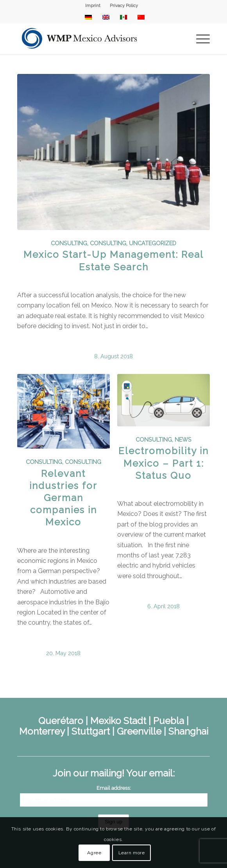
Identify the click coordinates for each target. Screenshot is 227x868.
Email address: (114, 788)
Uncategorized (153, 243)
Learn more (132, 853)
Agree (94, 853)
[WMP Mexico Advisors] (94, 39)
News (183, 439)
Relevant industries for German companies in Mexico (63, 498)
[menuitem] (93, 6)
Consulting (69, 243)
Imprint (93, 6)
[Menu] (199, 39)
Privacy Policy (124, 6)
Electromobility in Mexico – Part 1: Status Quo (164, 463)
